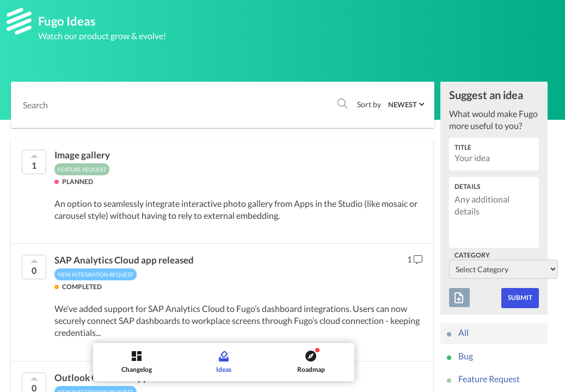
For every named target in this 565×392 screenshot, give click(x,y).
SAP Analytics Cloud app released (124, 260)
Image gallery (82, 155)
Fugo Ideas (67, 21)
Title (463, 147)
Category (472, 255)
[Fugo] (19, 21)
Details (467, 186)
